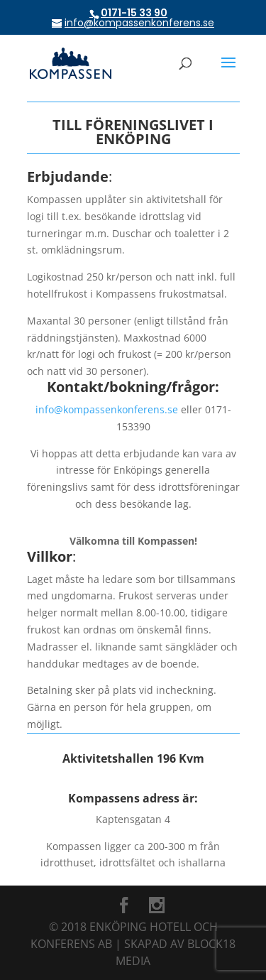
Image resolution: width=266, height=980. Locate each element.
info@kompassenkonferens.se (107, 409)
